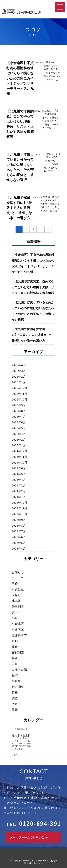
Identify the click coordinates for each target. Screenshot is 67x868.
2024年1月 (19, 497)
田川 (15, 664)
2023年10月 (20, 514)
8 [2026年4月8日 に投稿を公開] (18, 741)
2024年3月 (19, 485)
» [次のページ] (48, 229)
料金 (15, 658)
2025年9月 (19, 405)
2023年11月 (20, 508)
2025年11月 (20, 394)
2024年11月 (20, 457)
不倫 (15, 584)
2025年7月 (19, 417)
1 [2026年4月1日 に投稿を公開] (18, 738)
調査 (15, 698)
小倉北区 (18, 624)
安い (15, 612)
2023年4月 (19, 549)
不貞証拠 (18, 589)
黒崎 (15, 710)
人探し (16, 595)
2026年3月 (19, 371)
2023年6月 (19, 537)
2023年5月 (19, 543)
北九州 (16, 601)
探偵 (15, 647)
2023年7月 (19, 531)
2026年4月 (19, 365)
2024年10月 (20, 463)
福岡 (15, 675)
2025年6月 (19, 422)
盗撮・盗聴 (19, 670)
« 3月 (15, 755)
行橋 (15, 693)
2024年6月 (19, 468)
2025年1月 (19, 445)
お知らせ (18, 572)
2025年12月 (20, 388)
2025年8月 (19, 411)
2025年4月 (19, 434)
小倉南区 (18, 630)
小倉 (15, 618)
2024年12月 (20, 451)
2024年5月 (19, 474)
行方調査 (18, 687)
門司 (15, 704)
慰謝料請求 (19, 635)
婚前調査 (18, 607)
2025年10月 (20, 400)
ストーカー (19, 578)
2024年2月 (19, 491)
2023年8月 (19, 526)
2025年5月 (19, 428)
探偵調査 (18, 652)
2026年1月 (19, 382)
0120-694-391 (33, 824)
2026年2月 (19, 377)
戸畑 (15, 641)
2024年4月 (19, 480)
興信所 (16, 681)
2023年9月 (19, 520)
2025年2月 (19, 440)
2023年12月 (20, 503)
